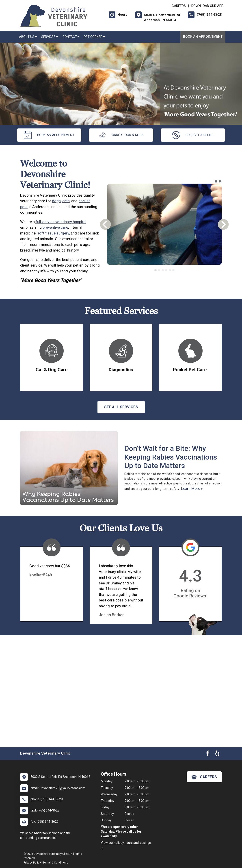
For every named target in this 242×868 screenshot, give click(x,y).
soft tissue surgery (53, 233)
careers (204, 777)
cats (66, 201)
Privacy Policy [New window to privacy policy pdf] (32, 863)
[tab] (156, 270)
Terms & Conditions (55, 863)
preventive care (55, 227)
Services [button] (50, 37)
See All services (121, 407)
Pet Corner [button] (94, 37)
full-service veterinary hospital (60, 222)
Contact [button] (71, 37)
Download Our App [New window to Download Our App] (207, 6)
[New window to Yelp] (217, 754)
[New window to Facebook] (208, 754)
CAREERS (179, 6)
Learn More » (192, 488)
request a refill (193, 135)
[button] (216, 181)
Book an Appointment (203, 37)
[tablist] (164, 270)
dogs (56, 201)
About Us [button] (28, 37)
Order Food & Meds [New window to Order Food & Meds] (121, 135)
